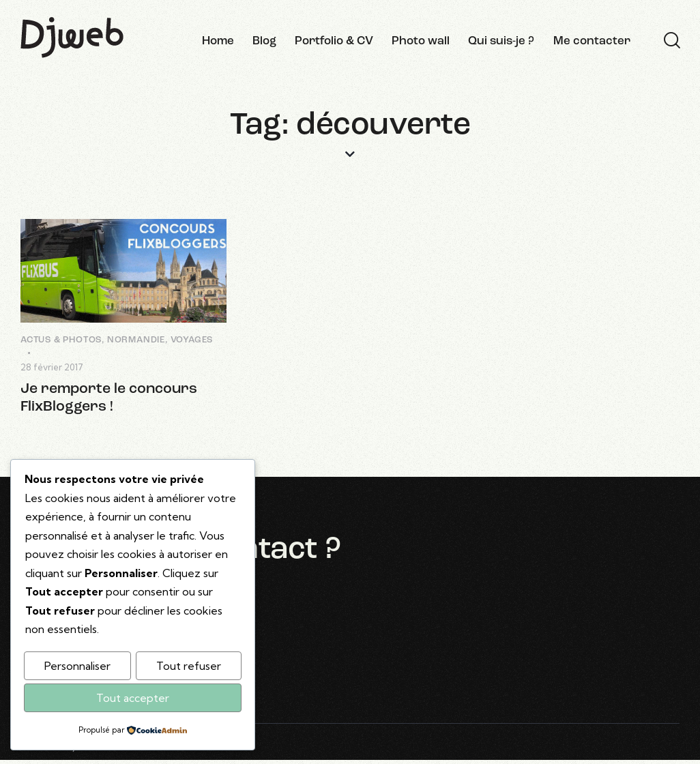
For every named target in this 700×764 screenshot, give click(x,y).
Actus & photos (61, 340)
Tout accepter (133, 698)
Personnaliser (77, 666)
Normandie (136, 340)
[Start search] (672, 41)
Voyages (192, 340)
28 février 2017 (52, 367)
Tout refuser (189, 666)
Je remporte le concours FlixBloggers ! (110, 398)
